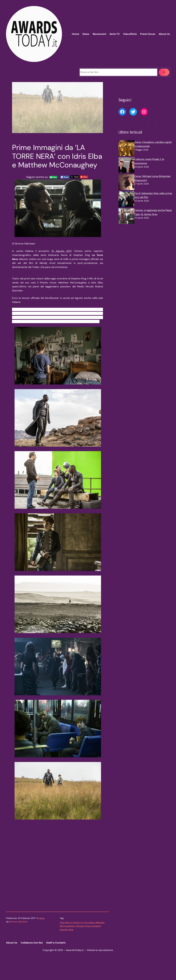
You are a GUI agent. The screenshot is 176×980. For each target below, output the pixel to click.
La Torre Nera (88, 940)
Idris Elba (65, 940)
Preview (80, 943)
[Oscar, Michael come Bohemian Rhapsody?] (126, 183)
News (42, 935)
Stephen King (67, 947)
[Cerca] (164, 72)
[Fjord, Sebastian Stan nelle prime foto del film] (126, 200)
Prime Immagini (93, 943)
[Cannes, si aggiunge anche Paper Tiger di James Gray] (126, 217)
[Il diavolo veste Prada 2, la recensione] (126, 166)
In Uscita (75, 940)
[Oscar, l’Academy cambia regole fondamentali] (126, 149)
